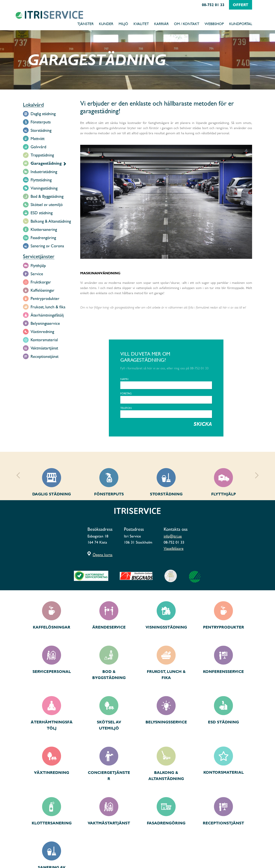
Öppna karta (103, 555)
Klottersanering (44, 229)
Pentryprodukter (45, 298)
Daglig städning (43, 114)
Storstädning (41, 130)
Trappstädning (42, 155)
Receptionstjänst (44, 356)
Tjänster (85, 24)
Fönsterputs (41, 122)
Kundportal (241, 24)
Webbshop (214, 24)
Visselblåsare (174, 548)
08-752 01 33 (213, 5)
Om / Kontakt (187, 24)
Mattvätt (38, 139)
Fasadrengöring (43, 238)
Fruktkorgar (41, 282)
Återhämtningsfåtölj (47, 315)
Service (37, 274)
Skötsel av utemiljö (47, 205)
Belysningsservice (45, 323)
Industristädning (44, 172)
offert (241, 5)
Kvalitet (141, 24)
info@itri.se (173, 536)
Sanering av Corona (47, 246)
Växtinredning (42, 332)
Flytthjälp (38, 266)
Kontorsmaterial (44, 340)
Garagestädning (46, 163)
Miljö (123, 24)
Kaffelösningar (42, 290)
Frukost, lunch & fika (48, 307)
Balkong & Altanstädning (51, 221)
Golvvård (38, 147)
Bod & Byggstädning (47, 196)
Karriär (161, 24)
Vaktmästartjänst (44, 348)
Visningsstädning (44, 188)
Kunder (106, 24)
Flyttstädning (41, 180)
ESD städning (42, 213)
